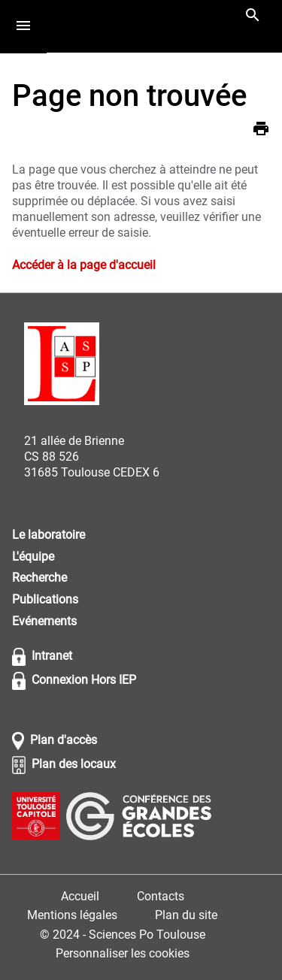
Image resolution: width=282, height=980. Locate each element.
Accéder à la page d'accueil (84, 265)
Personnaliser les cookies (123, 953)
